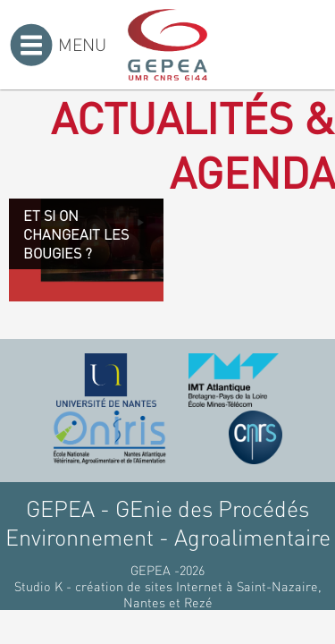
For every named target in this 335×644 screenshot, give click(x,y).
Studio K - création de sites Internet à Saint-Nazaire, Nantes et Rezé (168, 594)
